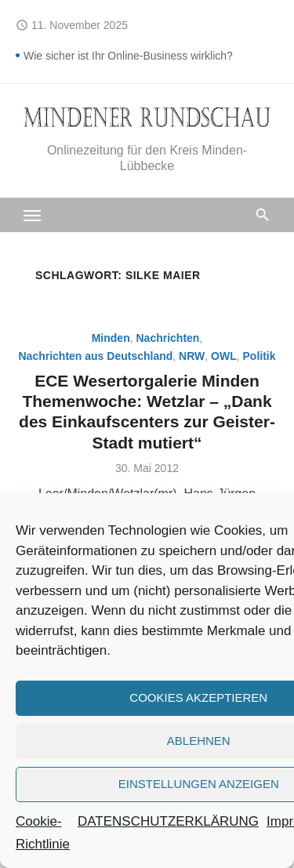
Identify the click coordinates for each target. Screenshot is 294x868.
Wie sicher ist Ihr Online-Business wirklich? (128, 56)
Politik (260, 356)
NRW (192, 356)
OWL (224, 356)
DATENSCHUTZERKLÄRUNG (168, 821)
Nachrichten (167, 338)
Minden (111, 338)
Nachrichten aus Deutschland (95, 356)
